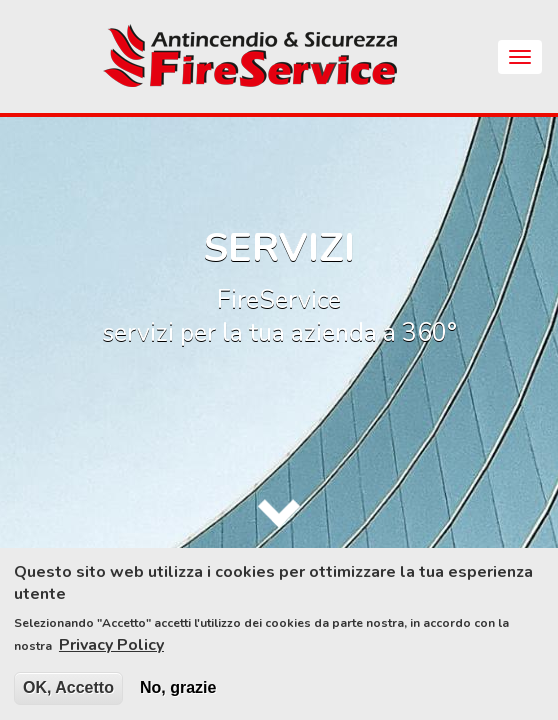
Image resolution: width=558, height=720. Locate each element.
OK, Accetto (68, 697)
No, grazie (178, 697)
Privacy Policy (111, 655)
